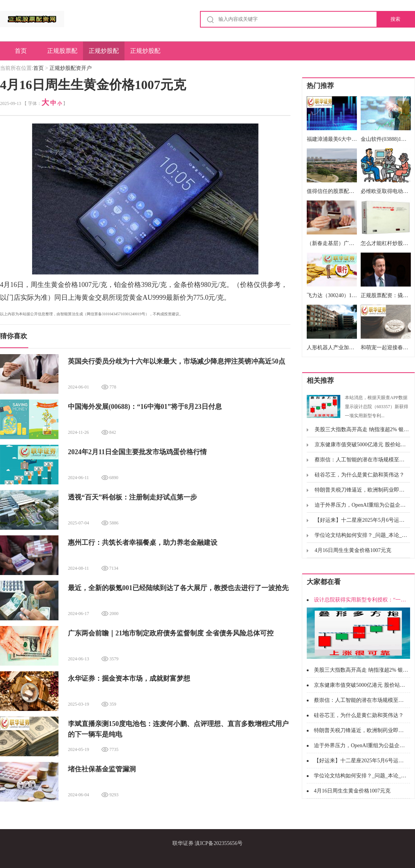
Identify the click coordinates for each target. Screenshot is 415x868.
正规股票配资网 (62, 54)
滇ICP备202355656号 (219, 843)
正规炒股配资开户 (104, 54)
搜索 (395, 19)
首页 (21, 51)
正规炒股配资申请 (145, 54)
